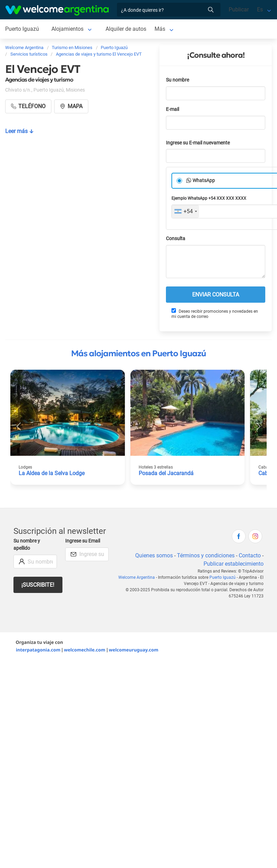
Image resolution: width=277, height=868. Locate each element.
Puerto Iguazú (22, 29)
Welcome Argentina (137, 577)
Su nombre (177, 80)
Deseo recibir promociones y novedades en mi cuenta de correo (215, 314)
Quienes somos (154, 555)
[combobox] (185, 211)
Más (160, 29)
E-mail (172, 109)
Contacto (250, 555)
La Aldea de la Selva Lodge (52, 473)
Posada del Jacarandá (166, 473)
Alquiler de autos (126, 29)
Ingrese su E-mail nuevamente (198, 143)
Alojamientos (67, 29)
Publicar (239, 10)
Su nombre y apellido (27, 545)
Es (260, 10)
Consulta (176, 239)
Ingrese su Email (83, 541)
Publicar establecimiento (234, 564)
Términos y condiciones (206, 555)
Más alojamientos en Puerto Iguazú (138, 353)
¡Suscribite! (38, 585)
